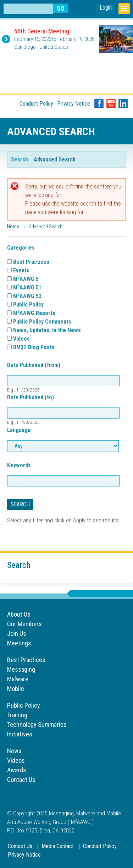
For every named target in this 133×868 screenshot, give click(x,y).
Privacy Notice (74, 104)
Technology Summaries (37, 725)
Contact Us (21, 780)
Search (20, 159)
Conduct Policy (36, 104)
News (14, 751)
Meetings (19, 643)
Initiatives (20, 734)
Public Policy (28, 305)
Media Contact (58, 846)
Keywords (19, 465)
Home (13, 227)
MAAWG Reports (34, 313)
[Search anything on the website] (28, 9)
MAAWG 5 (26, 279)
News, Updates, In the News (47, 330)
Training (17, 715)
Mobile (16, 689)
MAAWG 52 (27, 296)
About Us (19, 614)
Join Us (17, 633)
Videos (21, 339)
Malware (18, 679)
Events (21, 270)
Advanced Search (55, 159)
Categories (21, 248)
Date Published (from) (34, 365)
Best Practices (31, 262)
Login (106, 8)
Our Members (24, 624)
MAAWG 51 (27, 287)
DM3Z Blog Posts (34, 347)
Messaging (21, 669)
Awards (17, 770)
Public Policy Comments (42, 322)
